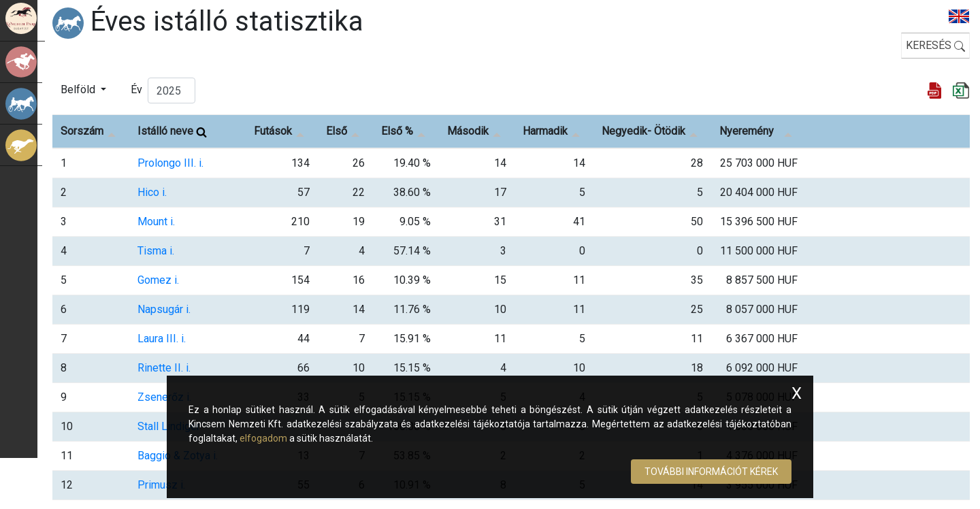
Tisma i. (156, 251)
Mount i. (156, 221)
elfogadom (263, 438)
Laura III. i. (162, 339)
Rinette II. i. (164, 368)
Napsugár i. (164, 309)
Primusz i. (161, 485)
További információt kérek (711, 472)
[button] (83, 90)
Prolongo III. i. (170, 163)
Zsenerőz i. (164, 397)
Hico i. (152, 192)
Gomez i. (158, 280)
